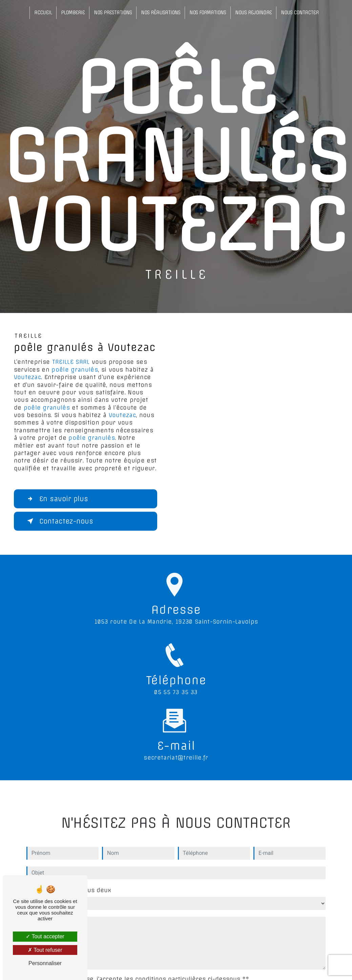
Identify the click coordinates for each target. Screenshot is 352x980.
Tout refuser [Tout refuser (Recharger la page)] (45, 950)
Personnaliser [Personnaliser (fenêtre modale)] (45, 963)
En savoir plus (56, 499)
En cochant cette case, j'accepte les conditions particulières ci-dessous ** (139, 973)
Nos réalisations (161, 13)
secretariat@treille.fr (176, 751)
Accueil (43, 13)
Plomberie (73, 13)
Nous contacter (300, 13)
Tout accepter (45, 936)
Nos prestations (113, 13)
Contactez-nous (59, 521)
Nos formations (208, 13)
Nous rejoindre (253, 13)
